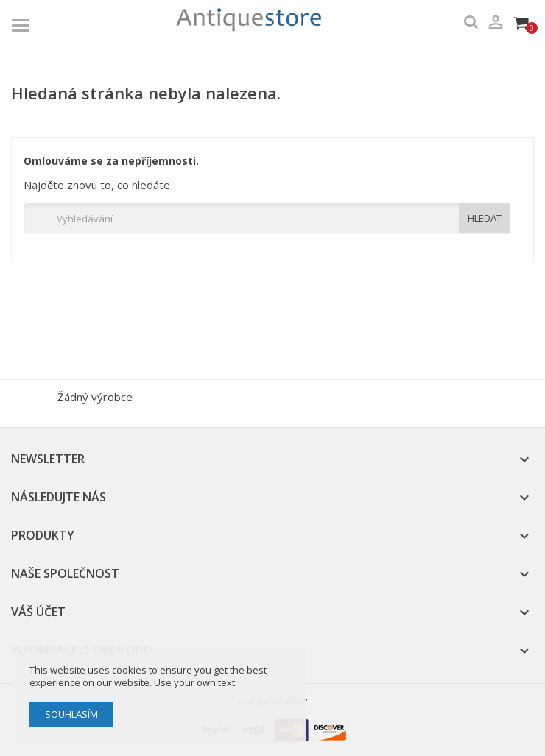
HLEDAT (485, 218)
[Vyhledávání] (267, 219)
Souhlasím (71, 714)
